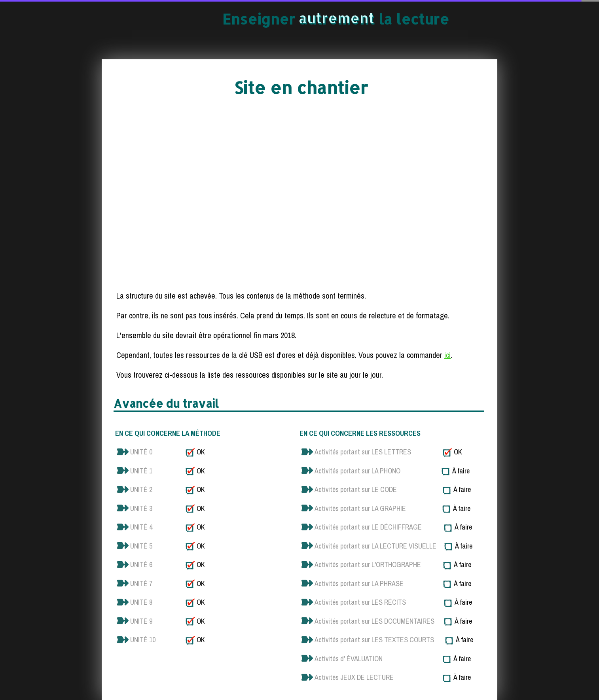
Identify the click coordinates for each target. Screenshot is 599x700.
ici (447, 355)
